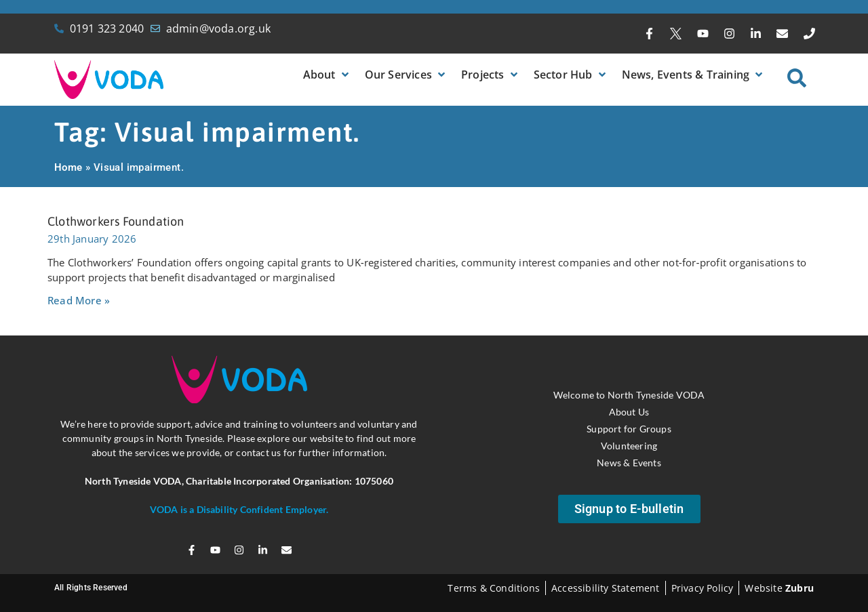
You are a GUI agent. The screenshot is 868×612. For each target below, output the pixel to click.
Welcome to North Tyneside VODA (629, 395)
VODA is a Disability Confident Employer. (239, 509)
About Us (629, 412)
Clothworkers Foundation (116, 221)
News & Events (629, 463)
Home (68, 167)
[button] (327, 75)
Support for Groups (629, 429)
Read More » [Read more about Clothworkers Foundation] (79, 300)
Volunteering (629, 446)
